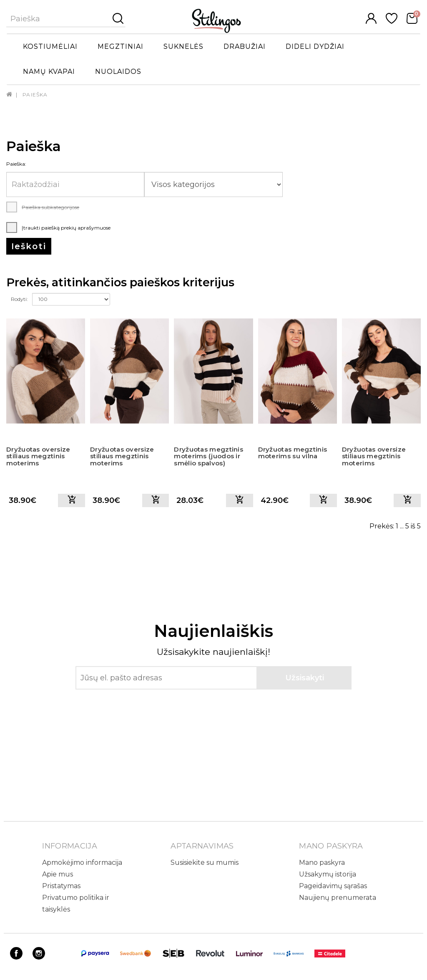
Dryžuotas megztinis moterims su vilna (293, 453)
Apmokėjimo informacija (82, 863)
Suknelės (183, 47)
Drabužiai (245, 47)
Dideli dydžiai (315, 47)
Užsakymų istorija (328, 874)
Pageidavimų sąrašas (333, 886)
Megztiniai (121, 47)
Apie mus (58, 874)
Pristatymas (61, 886)
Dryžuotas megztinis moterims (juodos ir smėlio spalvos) (208, 456)
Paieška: (16, 164)
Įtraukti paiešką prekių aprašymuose (58, 227)
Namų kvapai (49, 72)
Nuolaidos (118, 72)
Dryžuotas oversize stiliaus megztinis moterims (38, 456)
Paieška (35, 95)
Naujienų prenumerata (338, 898)
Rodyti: (19, 299)
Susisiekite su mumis (205, 863)
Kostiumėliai (50, 47)
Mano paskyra (322, 863)
